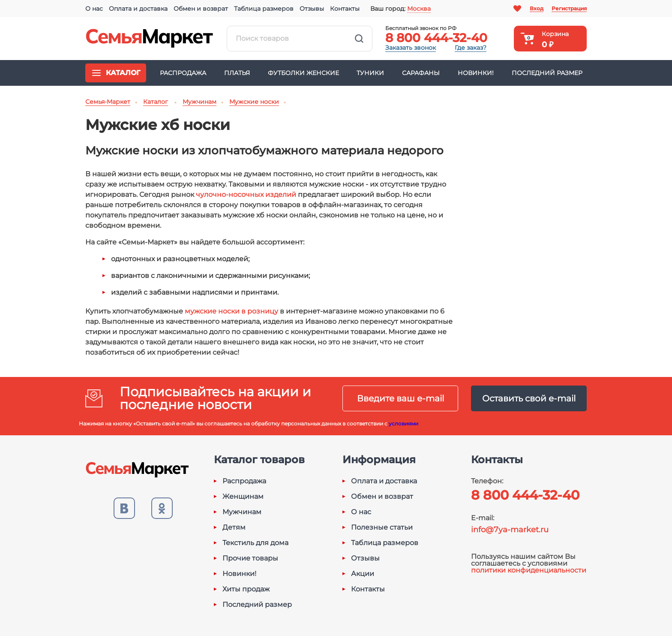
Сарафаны (421, 73)
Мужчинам (242, 512)
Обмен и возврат (201, 9)
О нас (94, 9)
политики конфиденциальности (529, 570)
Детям (234, 527)
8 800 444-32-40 (436, 38)
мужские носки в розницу (231, 311)
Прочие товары (250, 558)
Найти (359, 39)
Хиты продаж (246, 589)
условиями (403, 423)
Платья (237, 73)
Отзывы (312, 9)
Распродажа (183, 73)
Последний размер (547, 73)
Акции (363, 574)
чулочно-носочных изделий (246, 194)
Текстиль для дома (255, 543)
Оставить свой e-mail (529, 398)
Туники (370, 73)
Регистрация (569, 8)
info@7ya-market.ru (510, 530)
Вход (537, 8)
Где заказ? (471, 48)
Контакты (345, 9)
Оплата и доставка (138, 9)
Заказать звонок (411, 48)
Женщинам (243, 497)
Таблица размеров (264, 9)
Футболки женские (303, 73)
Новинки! (476, 73)
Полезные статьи (382, 527)
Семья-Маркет (150, 39)
